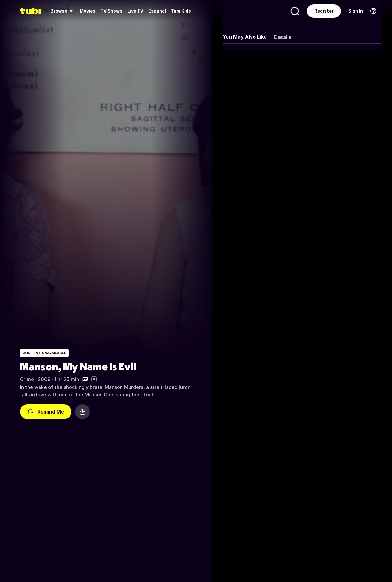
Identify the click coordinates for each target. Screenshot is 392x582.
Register (324, 11)
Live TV (135, 11)
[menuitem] (63, 11)
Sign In (356, 11)
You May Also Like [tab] (245, 37)
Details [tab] (283, 37)
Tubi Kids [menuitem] (181, 11)
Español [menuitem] (157, 11)
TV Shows (111, 11)
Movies (88, 11)
